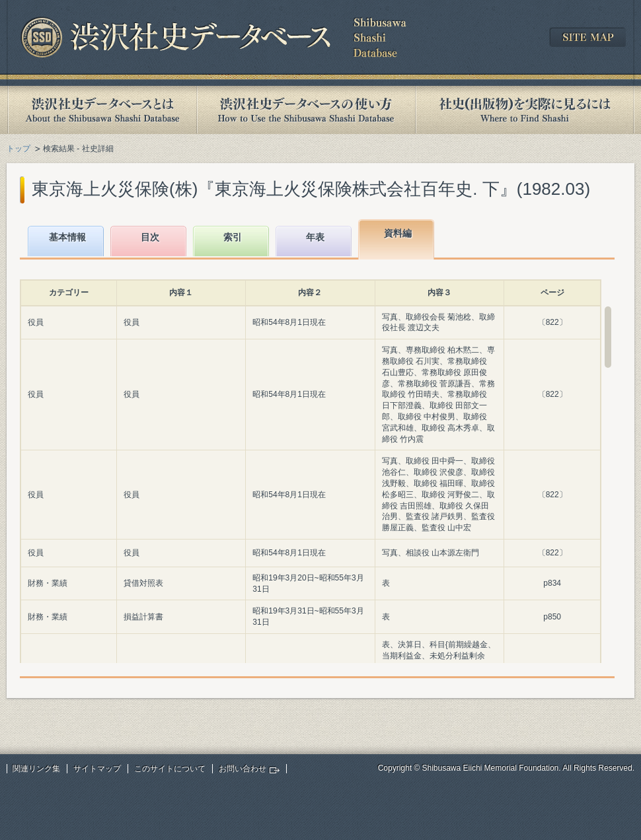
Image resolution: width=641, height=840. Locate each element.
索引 (233, 237)
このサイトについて (170, 769)
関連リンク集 (36, 769)
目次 (150, 237)
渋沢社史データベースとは (101, 110)
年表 (315, 237)
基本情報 (67, 237)
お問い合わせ (243, 769)
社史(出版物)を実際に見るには (525, 110)
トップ (19, 149)
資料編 (398, 233)
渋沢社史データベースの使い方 (306, 110)
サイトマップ (97, 769)
